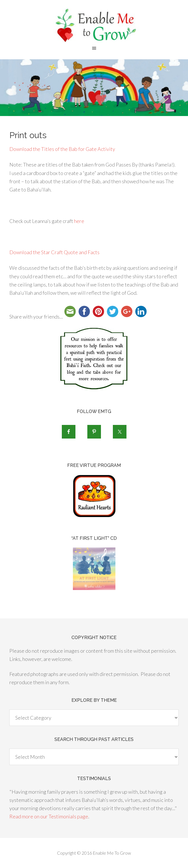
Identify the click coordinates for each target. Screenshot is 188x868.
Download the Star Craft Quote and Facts (54, 252)
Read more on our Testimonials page (49, 816)
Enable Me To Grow (94, 26)
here (79, 221)
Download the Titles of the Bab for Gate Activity (62, 149)
